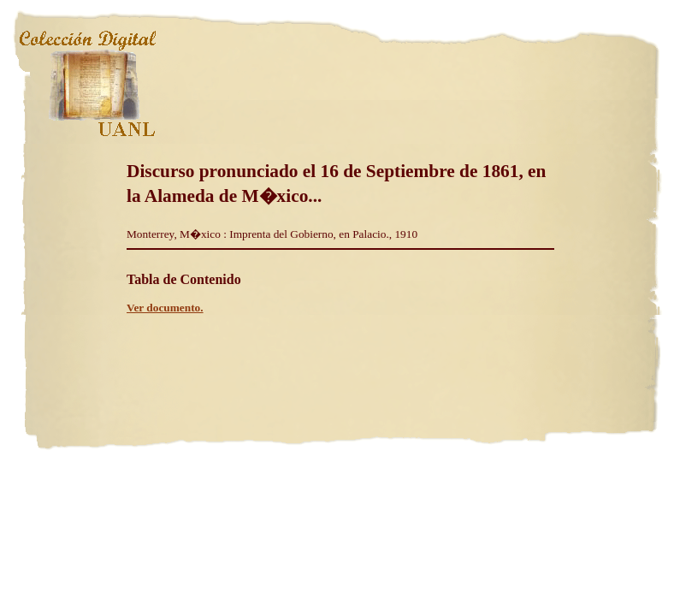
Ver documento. (165, 308)
